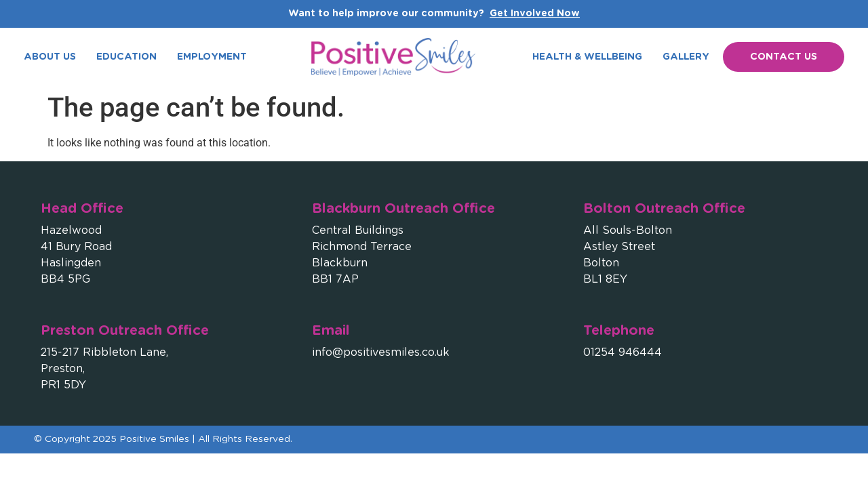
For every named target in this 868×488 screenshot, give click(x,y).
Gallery (686, 57)
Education (126, 57)
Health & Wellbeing (587, 57)
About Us (50, 57)
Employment (212, 57)
